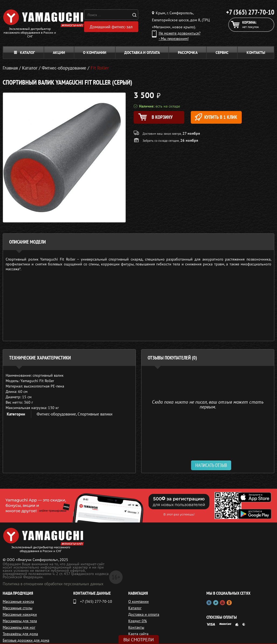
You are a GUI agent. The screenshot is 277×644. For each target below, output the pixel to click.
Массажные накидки (20, 614)
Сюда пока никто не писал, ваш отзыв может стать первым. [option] (208, 404)
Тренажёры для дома (20, 634)
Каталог (24, 53)
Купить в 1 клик (216, 117)
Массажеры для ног (19, 627)
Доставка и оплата (142, 53)
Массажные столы (18, 608)
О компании (95, 53)
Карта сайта (138, 634)
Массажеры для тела (20, 621)
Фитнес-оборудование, (57, 414)
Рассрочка (188, 53)
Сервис (222, 53)
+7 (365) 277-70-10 (250, 12)
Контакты (256, 53)
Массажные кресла (18, 601)
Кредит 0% (138, 621)
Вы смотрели (139, 640)
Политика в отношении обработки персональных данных (53, 584)
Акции (59, 53)
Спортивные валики (95, 414)
